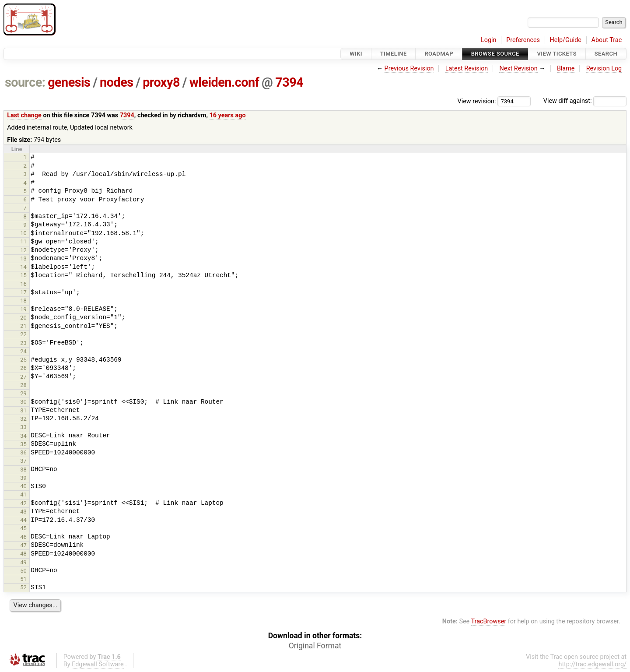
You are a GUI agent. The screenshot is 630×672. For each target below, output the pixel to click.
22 (23, 334)
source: (25, 82)
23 (23, 343)
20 (23, 318)
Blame (566, 69)
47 (23, 545)
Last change (24, 115)
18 (23, 301)
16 (23, 284)
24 (23, 351)
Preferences (523, 40)
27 (23, 377)
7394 (289, 82)
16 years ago (228, 115)
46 (23, 537)
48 (23, 554)
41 (23, 494)
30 (23, 402)
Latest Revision (467, 69)
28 (23, 385)
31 (23, 410)
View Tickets (557, 54)
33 (23, 427)
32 (23, 419)
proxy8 (161, 82)
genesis (69, 82)
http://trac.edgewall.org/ (592, 664)
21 (23, 326)
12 (23, 250)
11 (23, 241)
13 (23, 259)
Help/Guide (566, 40)
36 (23, 452)
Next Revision (518, 69)
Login (489, 40)
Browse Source (495, 54)
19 (23, 309)
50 (23, 571)
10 (23, 233)
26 (23, 368)
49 (23, 562)
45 (23, 528)
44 (23, 520)
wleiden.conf (224, 82)
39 (23, 478)
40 (23, 486)
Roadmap (439, 54)
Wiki (356, 54)
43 (23, 512)
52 (23, 587)
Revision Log (604, 69)
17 (23, 292)
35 (23, 444)
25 (23, 360)
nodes (116, 82)
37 (23, 461)
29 (23, 393)
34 (23, 436)
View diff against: (585, 101)
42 (23, 503)
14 (23, 267)
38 (23, 470)
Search (606, 54)
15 (23, 275)
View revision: (477, 101)
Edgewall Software (98, 664)
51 (23, 579)
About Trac (607, 40)
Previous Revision (409, 69)
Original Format (315, 646)
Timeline (394, 54)
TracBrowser (489, 621)
